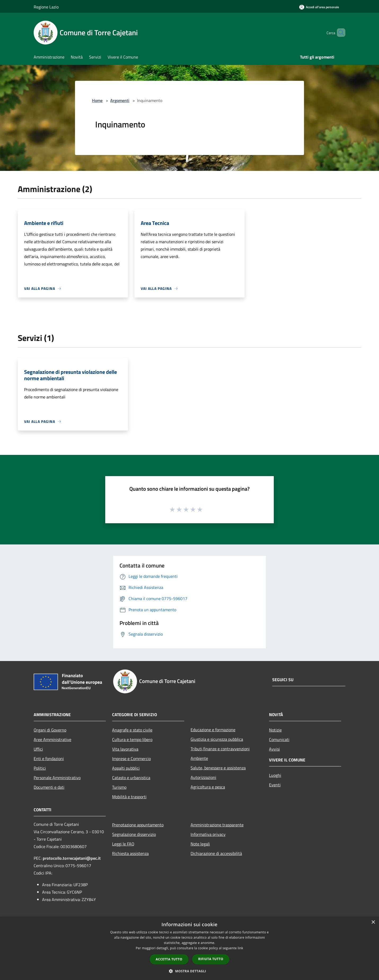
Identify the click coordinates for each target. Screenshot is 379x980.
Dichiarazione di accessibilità (216, 853)
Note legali (200, 844)
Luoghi (275, 775)
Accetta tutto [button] (169, 959)
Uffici (38, 749)
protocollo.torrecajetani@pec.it (72, 858)
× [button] (373, 922)
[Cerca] (339, 33)
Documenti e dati (49, 787)
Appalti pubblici (126, 768)
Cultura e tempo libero (132, 739)
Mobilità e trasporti (129, 797)
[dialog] (189, 948)
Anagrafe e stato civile (132, 730)
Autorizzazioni (203, 777)
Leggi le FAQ (123, 844)
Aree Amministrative (52, 739)
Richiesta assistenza (130, 853)
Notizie (275, 730)
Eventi (275, 785)
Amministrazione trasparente (217, 825)
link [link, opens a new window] (241, 948)
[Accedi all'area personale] (319, 7)
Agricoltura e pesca (208, 787)
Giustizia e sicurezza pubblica (217, 739)
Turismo (119, 787)
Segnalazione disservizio (134, 834)
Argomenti (120, 100)
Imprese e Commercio (131, 759)
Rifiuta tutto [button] (211, 959)
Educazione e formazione (213, 730)
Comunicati (279, 739)
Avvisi (274, 749)
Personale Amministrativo (57, 778)
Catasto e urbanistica (131, 778)
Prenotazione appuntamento (138, 825)
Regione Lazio (46, 7)
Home (97, 100)
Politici (40, 768)
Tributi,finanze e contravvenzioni (220, 749)
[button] (189, 971)
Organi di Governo (50, 730)
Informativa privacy (208, 834)
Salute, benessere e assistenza (218, 768)
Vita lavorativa (125, 749)
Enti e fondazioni (49, 759)
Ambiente (199, 758)
